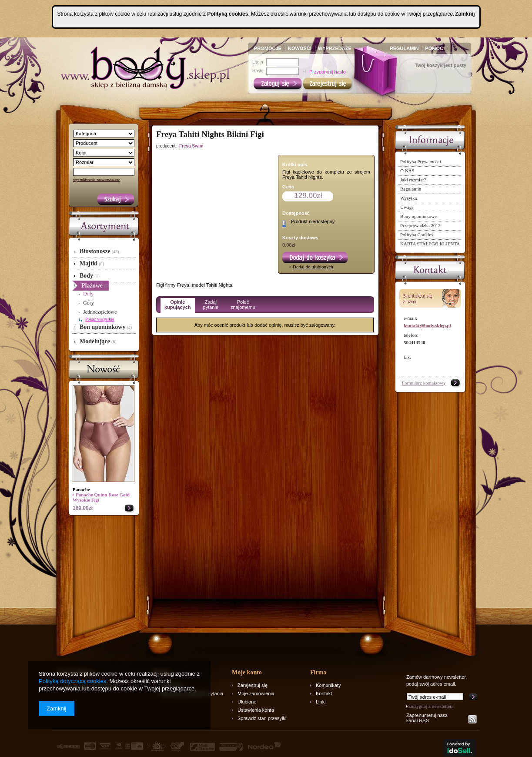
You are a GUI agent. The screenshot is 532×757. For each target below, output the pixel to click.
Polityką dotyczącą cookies (72, 681)
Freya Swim (191, 146)
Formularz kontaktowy (424, 383)
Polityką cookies (228, 14)
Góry (89, 303)
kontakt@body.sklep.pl (427, 325)
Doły (88, 294)
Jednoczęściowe (100, 312)
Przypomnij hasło (328, 72)
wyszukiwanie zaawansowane (97, 180)
